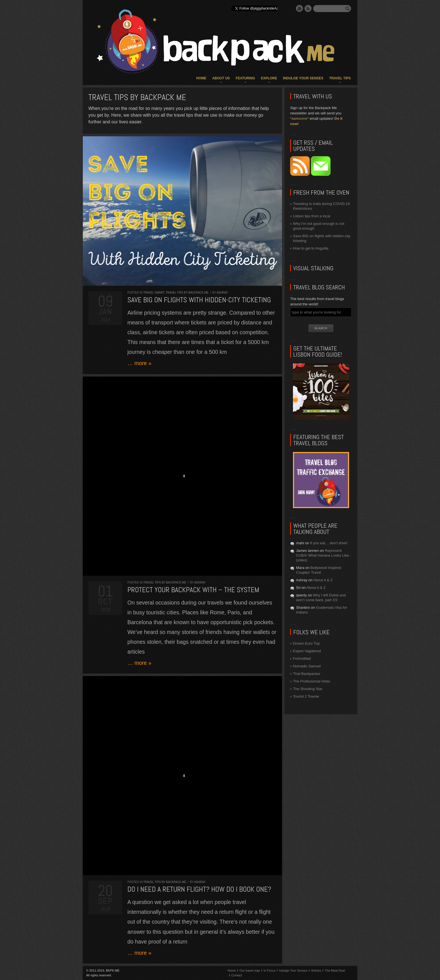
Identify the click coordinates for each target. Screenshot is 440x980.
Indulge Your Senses (303, 78)
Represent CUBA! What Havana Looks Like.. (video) (323, 555)
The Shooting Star (308, 689)
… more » (139, 363)
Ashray (222, 293)
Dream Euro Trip (306, 643)
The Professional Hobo (311, 681)
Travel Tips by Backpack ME (187, 293)
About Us (221, 78)
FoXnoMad (302, 659)
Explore (269, 78)
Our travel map (250, 970)
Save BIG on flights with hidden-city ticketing (199, 300)
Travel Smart (154, 293)
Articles (316, 970)
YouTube (299, 8)
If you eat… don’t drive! (329, 543)
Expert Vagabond (307, 651)
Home (201, 78)
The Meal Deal (335, 970)
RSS (308, 8)
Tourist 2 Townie (306, 696)
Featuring (245, 78)
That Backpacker (307, 674)
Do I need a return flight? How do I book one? (199, 889)
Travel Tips (340, 78)
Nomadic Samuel (307, 666)
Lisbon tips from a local (312, 216)
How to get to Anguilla (311, 248)
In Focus (269, 970)
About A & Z (323, 580)
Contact (237, 975)
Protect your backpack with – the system (193, 590)
